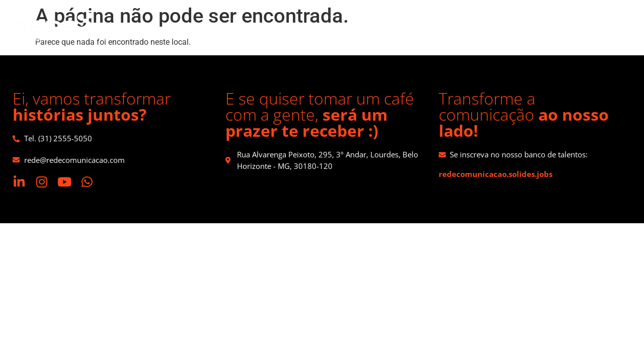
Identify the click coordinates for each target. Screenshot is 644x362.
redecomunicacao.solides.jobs (496, 174)
